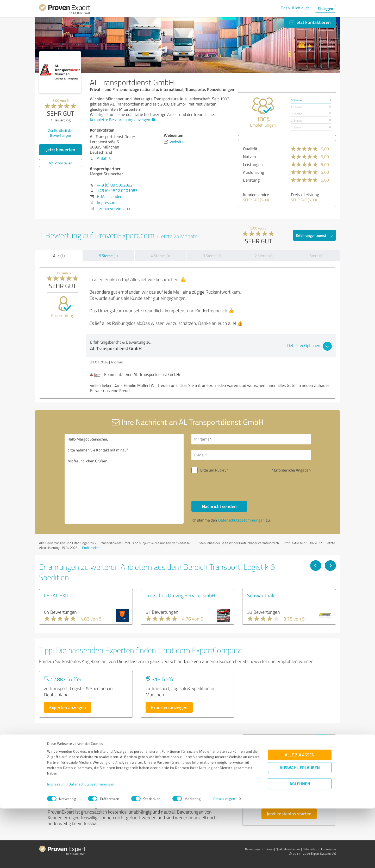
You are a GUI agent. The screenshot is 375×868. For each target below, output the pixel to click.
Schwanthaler (262, 595)
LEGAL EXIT (57, 595)
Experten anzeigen (68, 707)
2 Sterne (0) (264, 256)
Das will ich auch (295, 8)
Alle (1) (59, 256)
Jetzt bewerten (61, 150)
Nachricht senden (219, 506)
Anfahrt (104, 158)
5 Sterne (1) (108, 256)
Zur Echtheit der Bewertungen (61, 133)
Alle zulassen (300, 814)
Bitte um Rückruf (214, 470)
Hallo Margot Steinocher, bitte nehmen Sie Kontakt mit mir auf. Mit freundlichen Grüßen (124, 479)
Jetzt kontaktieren (310, 22)
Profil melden (92, 548)
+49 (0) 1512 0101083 (117, 190)
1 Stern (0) (315, 256)
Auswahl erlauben (300, 827)
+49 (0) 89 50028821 (116, 185)
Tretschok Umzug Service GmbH (180, 595)
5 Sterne (296, 100)
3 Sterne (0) (212, 256)
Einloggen (325, 8)
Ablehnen (300, 843)
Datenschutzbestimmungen (92, 844)
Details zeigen (224, 858)
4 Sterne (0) (160, 256)
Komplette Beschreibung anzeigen (122, 120)
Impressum (57, 844)
